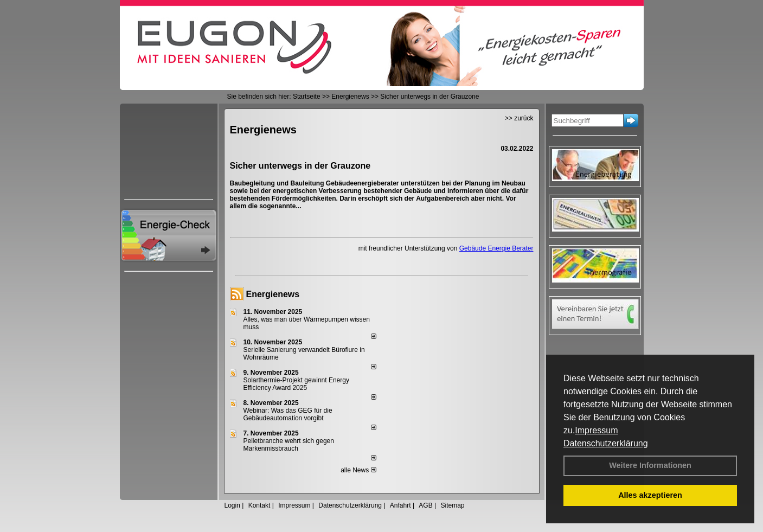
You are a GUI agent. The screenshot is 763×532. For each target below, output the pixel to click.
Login (232, 505)
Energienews (273, 294)
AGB (425, 505)
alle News (358, 470)
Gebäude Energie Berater (496, 248)
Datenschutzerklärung (606, 443)
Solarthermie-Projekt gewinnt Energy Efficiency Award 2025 (296, 384)
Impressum (596, 430)
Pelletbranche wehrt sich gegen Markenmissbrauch (289, 445)
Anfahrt (400, 505)
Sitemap (452, 505)
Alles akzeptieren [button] (650, 495)
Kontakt (259, 505)
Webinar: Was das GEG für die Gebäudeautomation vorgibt (288, 414)
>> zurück (519, 118)
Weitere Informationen (650, 465)
